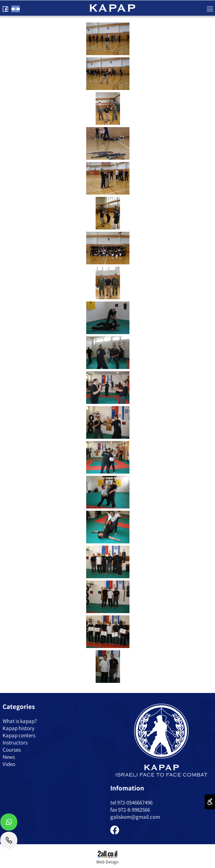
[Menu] (210, 7)
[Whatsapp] (9, 824)
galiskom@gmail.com (135, 817)
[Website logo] (112, 7)
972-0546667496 (135, 802)
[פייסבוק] (5, 7)
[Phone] (9, 842)
